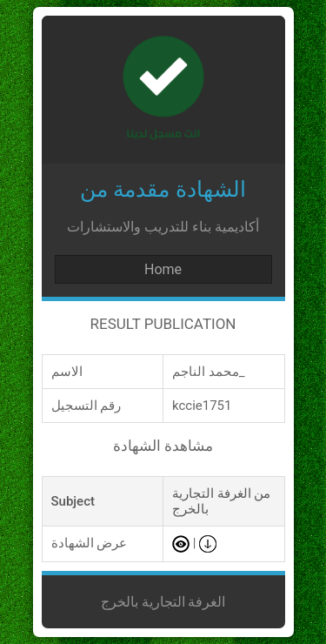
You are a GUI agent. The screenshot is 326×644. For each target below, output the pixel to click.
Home (163, 269)
